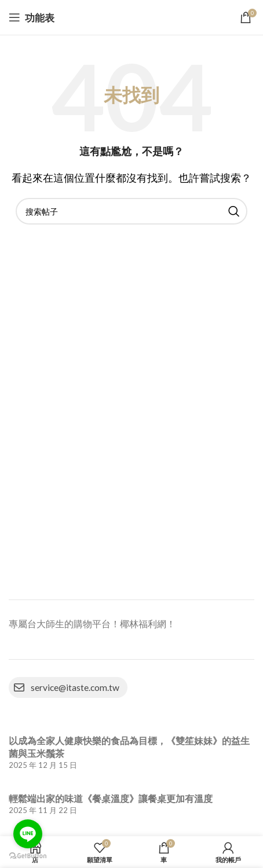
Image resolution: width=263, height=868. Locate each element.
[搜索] (131, 211)
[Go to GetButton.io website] (28, 856)
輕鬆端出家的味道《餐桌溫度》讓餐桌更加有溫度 (111, 798)
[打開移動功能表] (32, 17)
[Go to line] (28, 834)
